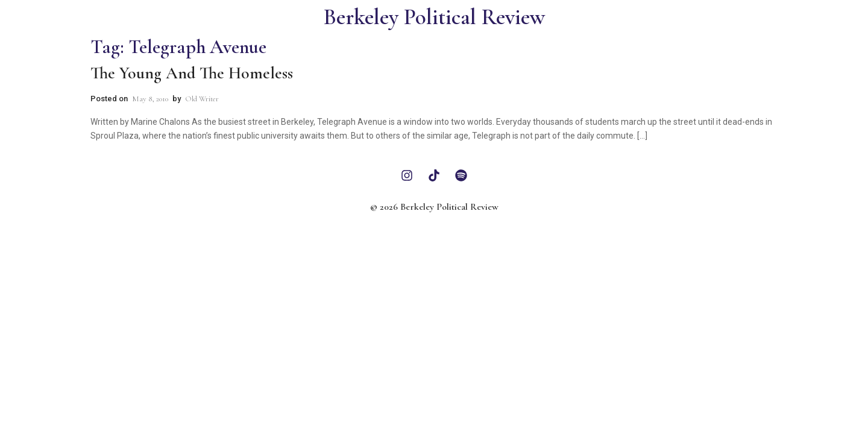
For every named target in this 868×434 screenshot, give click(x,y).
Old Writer (202, 99)
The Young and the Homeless (192, 73)
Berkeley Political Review (434, 17)
